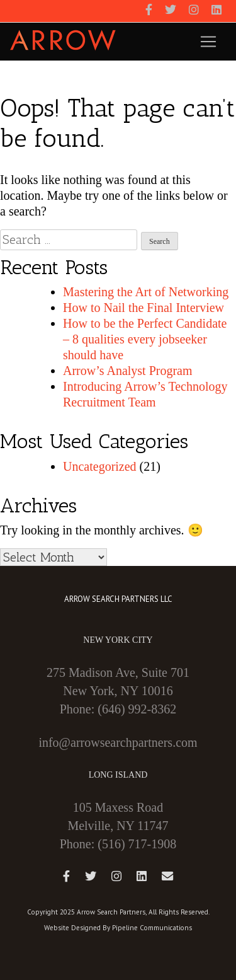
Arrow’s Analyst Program (128, 371)
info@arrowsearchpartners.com (118, 742)
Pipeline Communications (152, 928)
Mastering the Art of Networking (146, 292)
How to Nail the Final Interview (143, 308)
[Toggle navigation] (208, 42)
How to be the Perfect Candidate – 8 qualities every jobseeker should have (145, 339)
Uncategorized (100, 466)
